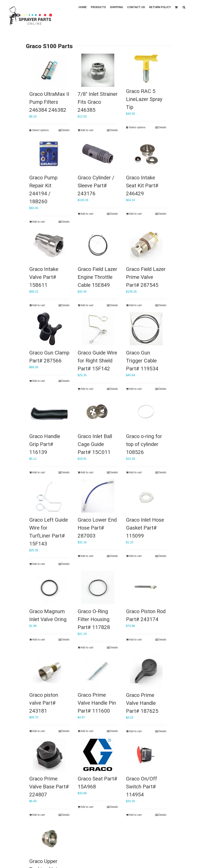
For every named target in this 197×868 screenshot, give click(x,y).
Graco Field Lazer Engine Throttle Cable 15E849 (97, 277)
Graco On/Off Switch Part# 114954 (142, 787)
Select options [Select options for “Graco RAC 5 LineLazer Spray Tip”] (137, 127)
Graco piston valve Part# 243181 (44, 703)
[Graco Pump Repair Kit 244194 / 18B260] (49, 154)
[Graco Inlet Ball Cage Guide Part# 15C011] (98, 412)
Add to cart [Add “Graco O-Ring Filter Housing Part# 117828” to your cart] (87, 647)
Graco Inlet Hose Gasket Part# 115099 (145, 528)
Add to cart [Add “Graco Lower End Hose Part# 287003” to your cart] (87, 556)
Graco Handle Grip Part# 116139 (45, 444)
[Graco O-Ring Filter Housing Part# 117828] (98, 587)
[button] (184, 7)
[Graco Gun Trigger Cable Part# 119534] (146, 329)
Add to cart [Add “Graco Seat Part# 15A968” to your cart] (87, 807)
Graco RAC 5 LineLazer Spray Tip (144, 99)
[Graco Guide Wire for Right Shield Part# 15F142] (98, 329)
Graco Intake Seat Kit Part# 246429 (142, 186)
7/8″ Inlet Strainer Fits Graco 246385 (98, 102)
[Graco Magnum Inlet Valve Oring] (49, 587)
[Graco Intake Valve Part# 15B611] (49, 245)
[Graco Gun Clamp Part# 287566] (49, 329)
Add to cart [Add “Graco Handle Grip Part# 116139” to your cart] (39, 472)
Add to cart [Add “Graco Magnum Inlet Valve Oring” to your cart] (39, 640)
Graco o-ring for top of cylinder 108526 (144, 444)
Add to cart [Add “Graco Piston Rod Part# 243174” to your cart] (135, 640)
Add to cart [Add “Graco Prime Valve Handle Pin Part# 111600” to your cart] (87, 731)
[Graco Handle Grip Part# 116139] (49, 412)
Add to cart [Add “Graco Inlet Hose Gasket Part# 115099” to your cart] (135, 556)
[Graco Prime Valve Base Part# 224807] (49, 755)
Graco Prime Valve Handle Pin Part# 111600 (97, 703)
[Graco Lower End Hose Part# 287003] (98, 496)
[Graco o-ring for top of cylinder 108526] (146, 412)
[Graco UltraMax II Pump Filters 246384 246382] (49, 70)
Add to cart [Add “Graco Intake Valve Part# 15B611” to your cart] (39, 305)
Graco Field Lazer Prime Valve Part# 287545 (146, 277)
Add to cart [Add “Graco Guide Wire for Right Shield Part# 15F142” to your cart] (87, 389)
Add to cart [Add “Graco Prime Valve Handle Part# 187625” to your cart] (135, 731)
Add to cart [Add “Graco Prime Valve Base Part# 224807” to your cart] (39, 815)
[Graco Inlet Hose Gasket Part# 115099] (146, 496)
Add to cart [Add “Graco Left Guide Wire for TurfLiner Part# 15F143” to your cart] (39, 564)
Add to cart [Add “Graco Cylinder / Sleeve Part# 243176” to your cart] (87, 214)
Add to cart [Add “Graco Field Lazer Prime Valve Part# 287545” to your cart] (135, 305)
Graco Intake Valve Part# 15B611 (44, 277)
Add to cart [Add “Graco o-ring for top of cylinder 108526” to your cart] (135, 472)
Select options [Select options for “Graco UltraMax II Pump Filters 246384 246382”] (41, 130)
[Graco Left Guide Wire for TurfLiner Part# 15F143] (49, 496)
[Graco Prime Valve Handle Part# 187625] (146, 671)
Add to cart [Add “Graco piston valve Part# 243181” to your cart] (39, 731)
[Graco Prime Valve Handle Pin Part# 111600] (98, 671)
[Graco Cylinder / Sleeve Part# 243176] (98, 154)
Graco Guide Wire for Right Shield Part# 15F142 (97, 361)
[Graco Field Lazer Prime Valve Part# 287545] (146, 245)
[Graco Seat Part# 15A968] (98, 755)
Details (65, 130)
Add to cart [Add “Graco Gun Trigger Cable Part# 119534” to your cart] (135, 389)
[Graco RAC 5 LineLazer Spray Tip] (146, 69)
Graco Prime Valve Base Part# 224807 (49, 787)
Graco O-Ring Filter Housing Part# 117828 (94, 619)
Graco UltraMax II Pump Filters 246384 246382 (49, 102)
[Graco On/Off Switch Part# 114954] (146, 755)
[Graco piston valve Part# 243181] (49, 671)
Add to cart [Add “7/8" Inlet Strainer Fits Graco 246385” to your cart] (87, 130)
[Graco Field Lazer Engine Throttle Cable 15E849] (98, 245)
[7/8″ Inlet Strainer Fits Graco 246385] (98, 70)
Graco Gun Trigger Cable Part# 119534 (142, 361)
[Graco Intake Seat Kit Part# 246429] (146, 154)
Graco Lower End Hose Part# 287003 (97, 528)
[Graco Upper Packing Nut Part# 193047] (49, 838)
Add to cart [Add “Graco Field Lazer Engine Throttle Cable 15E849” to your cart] (87, 305)
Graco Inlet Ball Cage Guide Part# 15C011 (95, 444)
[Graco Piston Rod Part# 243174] (146, 587)
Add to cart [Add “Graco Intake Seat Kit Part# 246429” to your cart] (135, 214)
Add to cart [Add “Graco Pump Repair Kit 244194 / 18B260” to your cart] (39, 222)
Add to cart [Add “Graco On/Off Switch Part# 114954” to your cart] (135, 815)
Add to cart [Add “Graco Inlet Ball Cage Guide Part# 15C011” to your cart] (87, 472)
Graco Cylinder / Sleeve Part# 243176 (96, 186)
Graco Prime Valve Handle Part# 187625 (142, 703)
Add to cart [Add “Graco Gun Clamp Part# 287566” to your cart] (39, 381)
